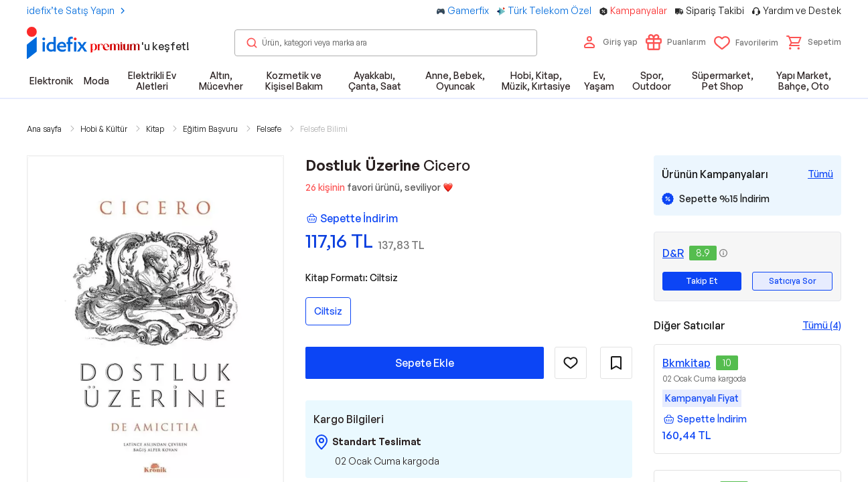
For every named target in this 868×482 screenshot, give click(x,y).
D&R (673, 253)
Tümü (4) (822, 325)
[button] (814, 42)
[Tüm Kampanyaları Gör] (820, 174)
